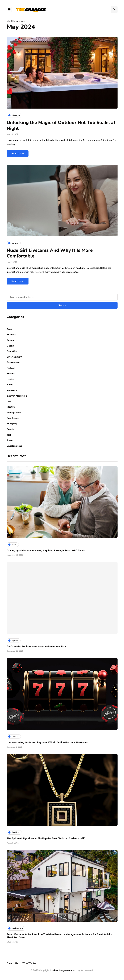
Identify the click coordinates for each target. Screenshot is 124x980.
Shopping (12, 424)
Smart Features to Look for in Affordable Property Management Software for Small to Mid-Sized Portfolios (60, 936)
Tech (9, 435)
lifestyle (11, 407)
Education (12, 351)
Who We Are (29, 963)
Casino (10, 340)
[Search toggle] (114, 10)
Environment (14, 362)
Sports (10, 429)
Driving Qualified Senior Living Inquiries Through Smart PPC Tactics (46, 551)
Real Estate (13, 418)
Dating (10, 346)
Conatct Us (12, 963)
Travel (10, 440)
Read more (18, 154)
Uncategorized (14, 446)
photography (14, 413)
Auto (9, 329)
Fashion (11, 368)
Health (10, 379)
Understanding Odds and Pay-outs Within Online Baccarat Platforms (47, 742)
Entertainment (14, 357)
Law (9, 401)
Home (10, 385)
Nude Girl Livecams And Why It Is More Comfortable (50, 253)
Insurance (12, 390)
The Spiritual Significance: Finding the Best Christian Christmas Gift (46, 838)
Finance (11, 374)
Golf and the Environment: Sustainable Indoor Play (36, 647)
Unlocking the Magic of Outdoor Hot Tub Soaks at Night (61, 126)
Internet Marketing (17, 396)
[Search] (62, 297)
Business (11, 335)
